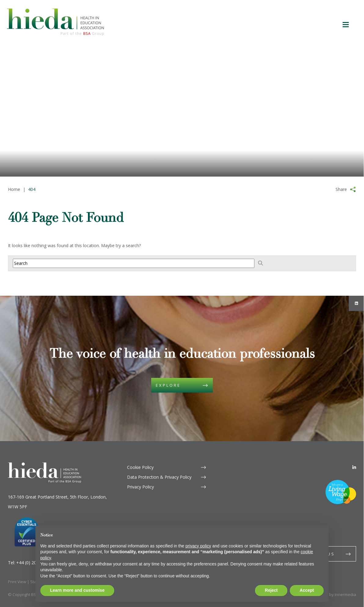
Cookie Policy (140, 467)
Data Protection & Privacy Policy (159, 477)
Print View (17, 582)
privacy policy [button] (198, 546)
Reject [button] (271, 590)
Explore (168, 385)
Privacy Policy (140, 487)
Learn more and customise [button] (77, 590)
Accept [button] (307, 590)
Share (341, 189)
